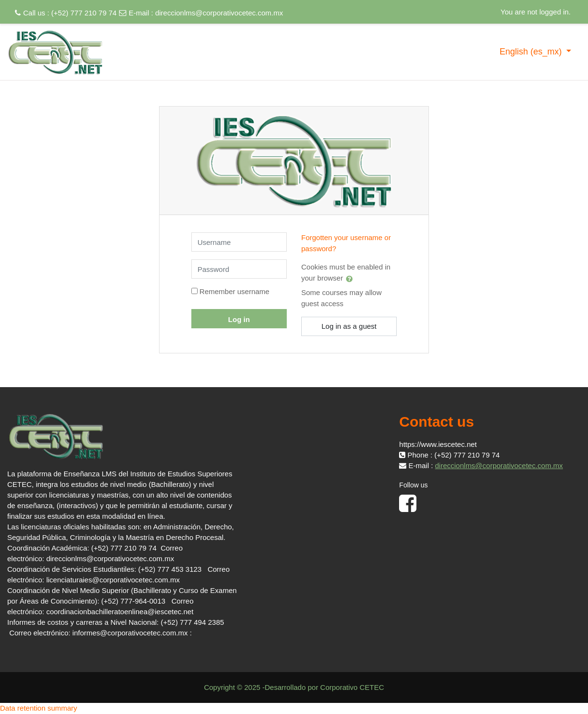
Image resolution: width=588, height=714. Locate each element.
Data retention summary (39, 708)
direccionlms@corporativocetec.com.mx (219, 13)
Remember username (234, 291)
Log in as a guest (349, 326)
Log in (239, 319)
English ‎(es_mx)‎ (532, 52)
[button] (351, 279)
